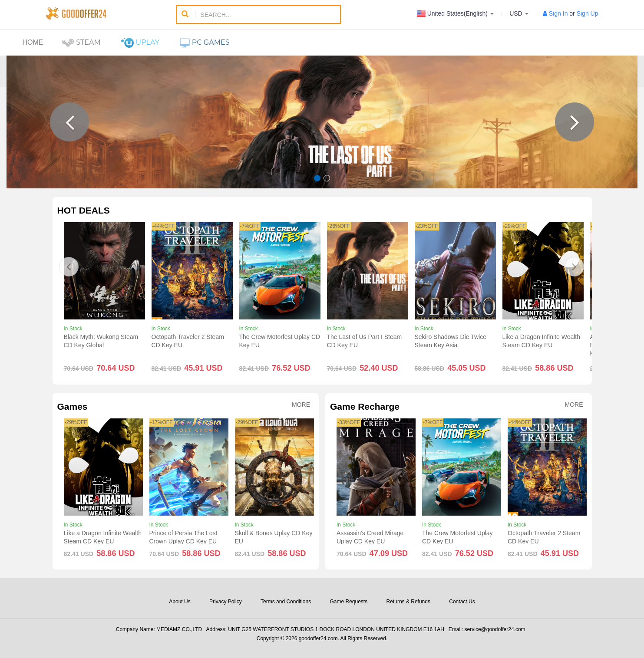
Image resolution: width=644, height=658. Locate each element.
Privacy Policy (226, 602)
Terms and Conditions (286, 602)
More (301, 405)
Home (33, 42)
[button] (69, 122)
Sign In (558, 13)
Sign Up (588, 13)
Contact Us (462, 602)
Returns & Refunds (408, 602)
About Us (180, 602)
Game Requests (348, 602)
